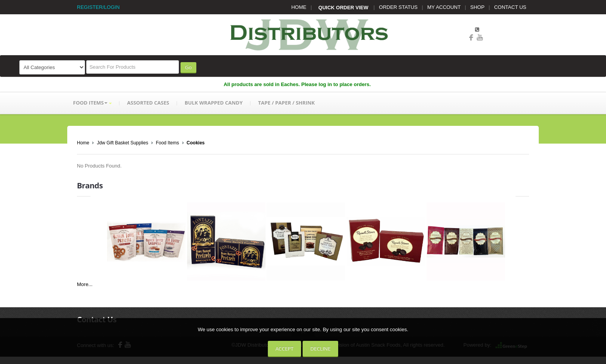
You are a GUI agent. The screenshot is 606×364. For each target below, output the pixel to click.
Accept (285, 349)
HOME (299, 7)
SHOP (477, 7)
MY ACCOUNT (444, 7)
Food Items (167, 143)
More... (85, 284)
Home (83, 143)
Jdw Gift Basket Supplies (123, 143)
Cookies (196, 143)
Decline (320, 349)
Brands (90, 185)
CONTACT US (510, 7)
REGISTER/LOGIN (98, 7)
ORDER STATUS (398, 7)
